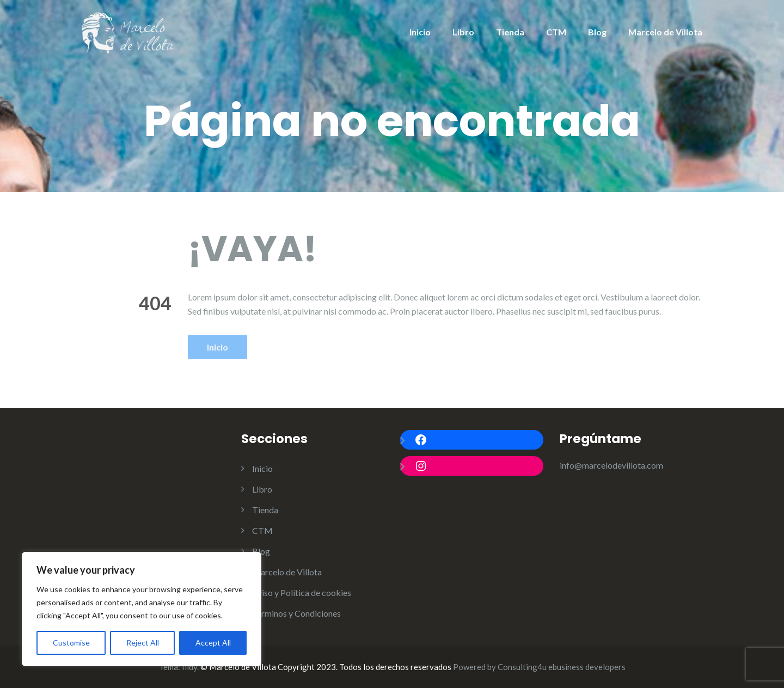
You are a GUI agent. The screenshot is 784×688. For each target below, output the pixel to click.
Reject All (143, 643)
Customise (71, 643)
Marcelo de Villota (665, 32)
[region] (142, 609)
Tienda (510, 32)
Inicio (420, 32)
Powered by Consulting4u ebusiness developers (539, 667)
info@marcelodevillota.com (611, 465)
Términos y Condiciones (296, 613)
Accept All (213, 643)
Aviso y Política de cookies (302, 592)
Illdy (189, 667)
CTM (556, 32)
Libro (463, 32)
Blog (597, 32)
